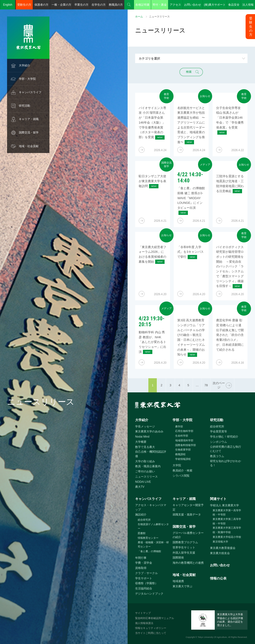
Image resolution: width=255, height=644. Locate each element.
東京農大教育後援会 (223, 548)
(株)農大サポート (215, 5)
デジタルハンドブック (149, 594)
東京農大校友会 (220, 553)
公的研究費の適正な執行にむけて (226, 449)
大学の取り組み (145, 461)
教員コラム (217, 456)
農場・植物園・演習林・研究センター (153, 545)
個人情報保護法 (144, 623)
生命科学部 (182, 436)
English (8, 5)
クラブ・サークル (146, 573)
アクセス (175, 5)
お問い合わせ (193, 5)
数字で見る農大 (145, 447)
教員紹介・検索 (182, 471)
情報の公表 (218, 578)
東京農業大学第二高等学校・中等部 (227, 521)
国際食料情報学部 (186, 445)
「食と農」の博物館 (149, 551)
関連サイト (218, 499)
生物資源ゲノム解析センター (153, 526)
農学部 (179, 427)
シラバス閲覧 (181, 476)
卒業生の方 (81, 5)
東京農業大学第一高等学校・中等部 (227, 513)
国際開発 (178, 558)
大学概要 (141, 442)
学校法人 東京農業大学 (225, 505)
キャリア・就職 (29, 119)
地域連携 (178, 581)
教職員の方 (116, 5)
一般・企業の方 (61, 5)
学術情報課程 (183, 459)
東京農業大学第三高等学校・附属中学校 (227, 530)
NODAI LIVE (143, 482)
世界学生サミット (184, 547)
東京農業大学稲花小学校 (227, 537)
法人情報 (248, 5)
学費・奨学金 (144, 563)
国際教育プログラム (185, 542)
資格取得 (141, 568)
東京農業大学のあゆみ (149, 431)
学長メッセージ (145, 427)
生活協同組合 (144, 588)
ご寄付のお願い (145, 471)
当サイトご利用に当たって (151, 633)
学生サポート (144, 578)
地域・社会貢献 (29, 146)
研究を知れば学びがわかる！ (226, 463)
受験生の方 (24, 5)
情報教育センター (148, 538)
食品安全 (234, 5)
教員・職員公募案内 (148, 466)
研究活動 (24, 106)
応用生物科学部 (184, 431)
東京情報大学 (220, 542)
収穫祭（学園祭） (146, 583)
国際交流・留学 (29, 133)
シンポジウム (219, 442)
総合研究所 (217, 427)
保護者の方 (41, 5)
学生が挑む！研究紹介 (224, 437)
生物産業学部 (183, 450)
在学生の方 (99, 5)
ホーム (139, 16)
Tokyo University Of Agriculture (212, 637)
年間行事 (141, 558)
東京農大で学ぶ (182, 586)
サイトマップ (143, 613)
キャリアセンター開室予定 (188, 507)
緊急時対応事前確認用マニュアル (155, 618)
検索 (129, 5)
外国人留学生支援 (184, 553)
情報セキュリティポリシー (151, 628)
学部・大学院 (27, 79)
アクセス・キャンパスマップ (151, 507)
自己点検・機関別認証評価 (151, 454)
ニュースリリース (146, 477)
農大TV (140, 487)
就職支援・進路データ (187, 515)
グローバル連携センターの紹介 (188, 535)
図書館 (142, 533)
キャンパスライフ (30, 92)
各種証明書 (142, 5)
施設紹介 (141, 515)
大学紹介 (24, 65)
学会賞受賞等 (219, 431)
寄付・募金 (160, 5)
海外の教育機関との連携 (188, 563)
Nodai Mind (142, 437)
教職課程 (180, 454)
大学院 (177, 465)
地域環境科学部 (184, 440)
